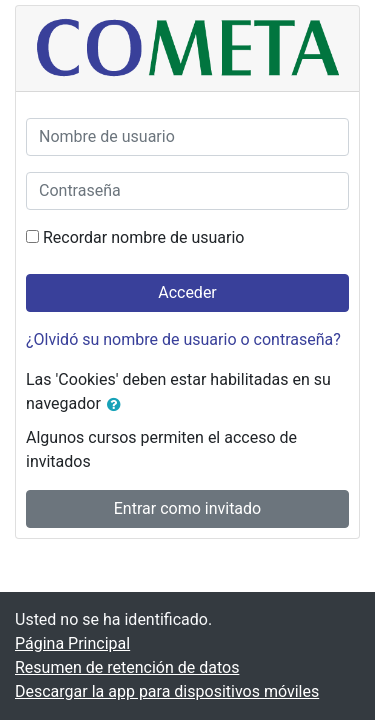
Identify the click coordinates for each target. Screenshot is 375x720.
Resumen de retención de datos (127, 667)
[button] (118, 405)
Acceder (187, 292)
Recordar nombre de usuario (143, 237)
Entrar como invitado (187, 508)
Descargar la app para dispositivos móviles (167, 691)
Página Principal (72, 643)
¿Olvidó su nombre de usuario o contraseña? (183, 339)
